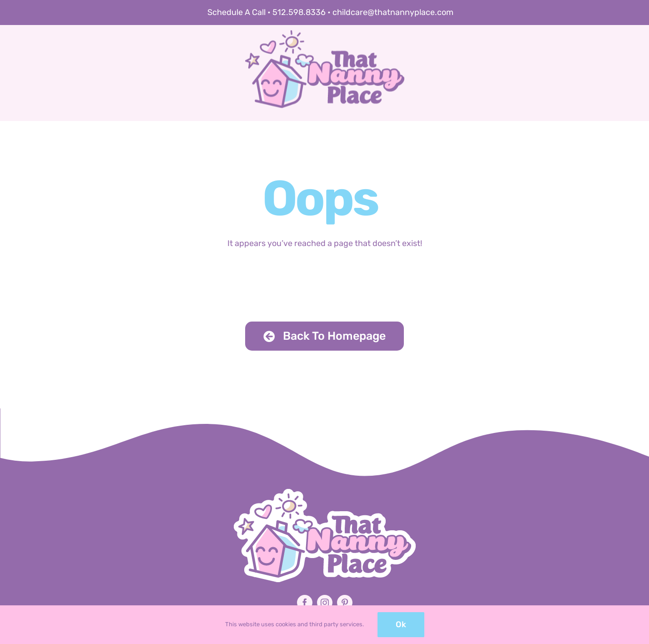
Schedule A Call (236, 12)
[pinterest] (345, 603)
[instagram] (325, 603)
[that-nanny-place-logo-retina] (325, 52)
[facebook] (305, 603)
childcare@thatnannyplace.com (393, 12)
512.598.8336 (299, 12)
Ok (401, 624)
